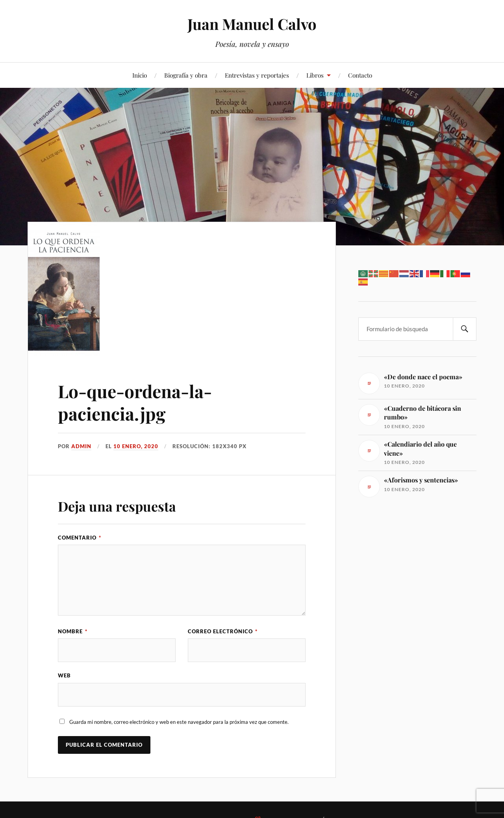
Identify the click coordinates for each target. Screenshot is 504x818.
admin (81, 446)
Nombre (73, 631)
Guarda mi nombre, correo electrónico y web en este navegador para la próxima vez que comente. (179, 722)
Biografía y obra (186, 75)
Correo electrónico (223, 631)
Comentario (80, 538)
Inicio (140, 75)
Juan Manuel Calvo (252, 24)
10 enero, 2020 (136, 446)
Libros (315, 75)
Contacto (360, 75)
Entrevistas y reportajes (257, 75)
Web (64, 675)
